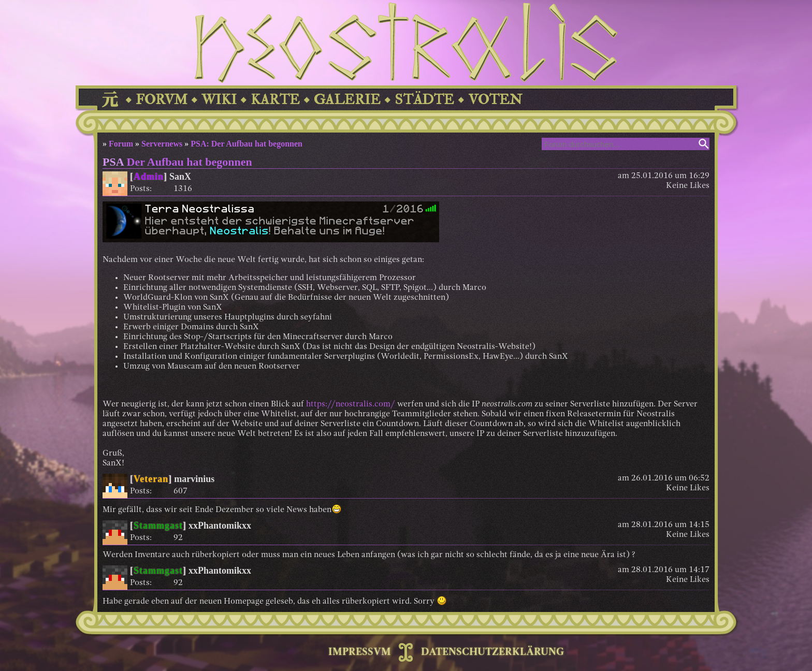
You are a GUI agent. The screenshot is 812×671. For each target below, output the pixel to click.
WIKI (219, 100)
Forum (121, 144)
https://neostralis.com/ (351, 404)
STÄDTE (424, 100)
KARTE (275, 100)
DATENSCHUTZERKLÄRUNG (492, 652)
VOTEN (495, 100)
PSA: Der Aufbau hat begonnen (247, 144)
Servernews (162, 144)
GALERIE (347, 100)
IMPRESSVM (360, 652)
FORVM (162, 100)
